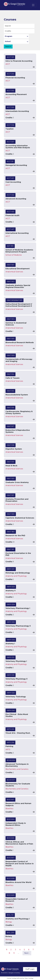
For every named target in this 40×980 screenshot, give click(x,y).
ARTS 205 (10, 729)
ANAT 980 (11, 532)
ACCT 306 (10, 125)
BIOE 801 (10, 800)
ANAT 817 (11, 426)
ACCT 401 (10, 178)
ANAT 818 (11, 445)
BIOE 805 (11, 838)
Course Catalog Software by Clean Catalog (20, 978)
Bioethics (9, 809)
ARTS (8, 750)
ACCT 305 (10, 107)
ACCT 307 (11, 142)
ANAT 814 (11, 374)
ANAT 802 (11, 282)
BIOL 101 (10, 915)
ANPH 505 (11, 622)
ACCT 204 (11, 74)
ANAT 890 (11, 514)
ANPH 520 (11, 693)
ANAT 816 (10, 408)
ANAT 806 (11, 355)
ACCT (8, 64)
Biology (9, 922)
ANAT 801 (11, 265)
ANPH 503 (11, 587)
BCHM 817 (11, 780)
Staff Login (30, 969)
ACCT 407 (11, 229)
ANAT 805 (11, 339)
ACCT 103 (10, 57)
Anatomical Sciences (14, 272)
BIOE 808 (11, 878)
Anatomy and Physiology (16, 576)
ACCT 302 (10, 91)
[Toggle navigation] (33, 5)
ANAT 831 (10, 495)
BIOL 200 (11, 933)
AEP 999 (10, 246)
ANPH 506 (11, 640)
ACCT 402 (11, 195)
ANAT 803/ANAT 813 (15, 300)
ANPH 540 (11, 710)
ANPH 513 (11, 675)
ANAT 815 (10, 391)
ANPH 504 (11, 604)
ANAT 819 (11, 462)
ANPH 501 (11, 569)
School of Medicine (14, 255)
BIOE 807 (11, 858)
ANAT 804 (11, 319)
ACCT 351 (10, 161)
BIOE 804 (11, 819)
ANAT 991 (10, 549)
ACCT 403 (11, 212)
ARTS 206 (10, 743)
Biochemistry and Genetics (17, 769)
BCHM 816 (11, 760)
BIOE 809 (11, 895)
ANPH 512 (11, 657)
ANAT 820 (11, 479)
